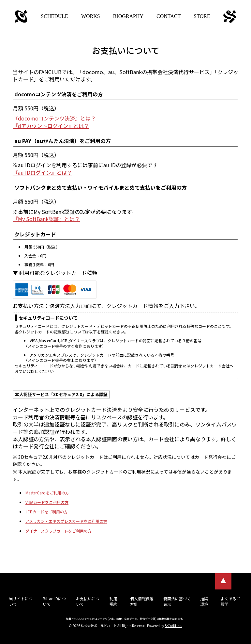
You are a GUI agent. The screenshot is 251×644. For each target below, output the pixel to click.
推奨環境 (204, 601)
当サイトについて (21, 601)
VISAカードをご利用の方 (47, 502)
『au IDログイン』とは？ (42, 172)
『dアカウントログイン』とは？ (51, 126)
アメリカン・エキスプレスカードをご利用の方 (66, 521)
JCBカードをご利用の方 (47, 512)
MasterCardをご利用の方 (47, 493)
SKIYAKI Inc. (173, 626)
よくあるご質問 (230, 601)
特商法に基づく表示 (177, 601)
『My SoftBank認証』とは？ (46, 219)
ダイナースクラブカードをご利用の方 (59, 531)
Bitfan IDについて (54, 601)
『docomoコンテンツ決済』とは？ (54, 118)
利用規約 (113, 601)
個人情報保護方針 (142, 601)
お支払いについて (88, 601)
